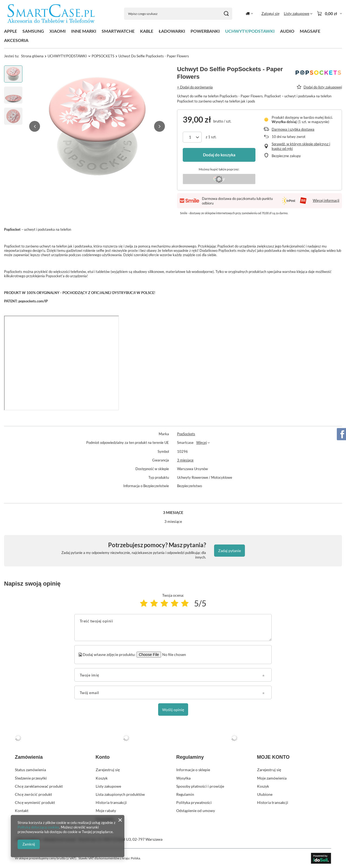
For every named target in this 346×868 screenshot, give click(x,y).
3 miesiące (185, 460)
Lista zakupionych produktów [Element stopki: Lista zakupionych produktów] (120, 794)
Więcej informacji (326, 200)
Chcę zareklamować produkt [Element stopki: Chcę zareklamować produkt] (39, 786)
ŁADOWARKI (172, 31)
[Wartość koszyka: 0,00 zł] (329, 14)
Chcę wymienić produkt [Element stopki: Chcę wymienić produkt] (35, 802)
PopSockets (186, 434)
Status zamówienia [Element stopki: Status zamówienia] (30, 770)
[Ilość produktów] (192, 137)
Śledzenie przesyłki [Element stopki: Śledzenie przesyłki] (31, 778)
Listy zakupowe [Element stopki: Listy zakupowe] (108, 786)
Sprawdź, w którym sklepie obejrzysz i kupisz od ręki (301, 146)
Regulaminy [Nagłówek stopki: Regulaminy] (190, 757)
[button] (35, 126)
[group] (97, 126)
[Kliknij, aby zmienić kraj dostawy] (249, 14)
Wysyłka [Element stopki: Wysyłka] (183, 778)
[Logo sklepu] (51, 14)
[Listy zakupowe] (298, 14)
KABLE (147, 31)
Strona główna (32, 56)
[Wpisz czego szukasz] (178, 14)
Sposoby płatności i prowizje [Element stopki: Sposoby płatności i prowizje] (200, 786)
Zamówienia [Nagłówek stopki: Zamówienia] (29, 757)
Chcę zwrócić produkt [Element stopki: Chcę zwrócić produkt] (33, 794)
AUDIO (287, 31)
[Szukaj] (226, 14)
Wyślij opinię (173, 710)
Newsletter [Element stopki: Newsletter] (105, 819)
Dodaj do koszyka (219, 155)
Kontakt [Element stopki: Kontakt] (22, 811)
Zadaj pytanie (229, 551)
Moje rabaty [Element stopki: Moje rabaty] (106, 811)
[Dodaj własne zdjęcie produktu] (173, 655)
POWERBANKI (205, 31)
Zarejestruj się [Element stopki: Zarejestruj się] (108, 770)
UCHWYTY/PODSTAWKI (250, 31)
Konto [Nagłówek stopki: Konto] (103, 757)
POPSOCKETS (103, 56)
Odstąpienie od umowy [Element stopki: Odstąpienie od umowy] (196, 811)
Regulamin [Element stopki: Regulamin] (185, 794)
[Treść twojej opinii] (173, 628)
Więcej (202, 443)
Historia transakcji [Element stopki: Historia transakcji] (111, 802)
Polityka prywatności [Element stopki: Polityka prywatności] (194, 802)
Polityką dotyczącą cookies (38, 827)
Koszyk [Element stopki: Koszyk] (102, 778)
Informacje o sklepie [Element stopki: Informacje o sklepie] (193, 770)
